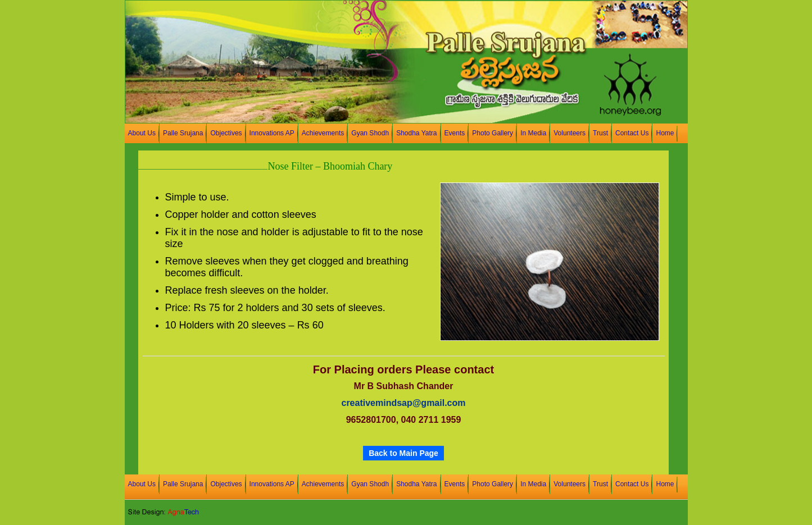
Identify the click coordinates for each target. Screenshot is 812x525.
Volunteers (570, 133)
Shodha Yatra (416, 133)
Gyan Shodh (370, 133)
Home (665, 133)
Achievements (323, 133)
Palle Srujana (183, 133)
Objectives (226, 133)
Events (455, 133)
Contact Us (632, 133)
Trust (600, 133)
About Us (142, 133)
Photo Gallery (493, 133)
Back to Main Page (403, 453)
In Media (533, 133)
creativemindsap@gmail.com (403, 403)
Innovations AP (272, 133)
